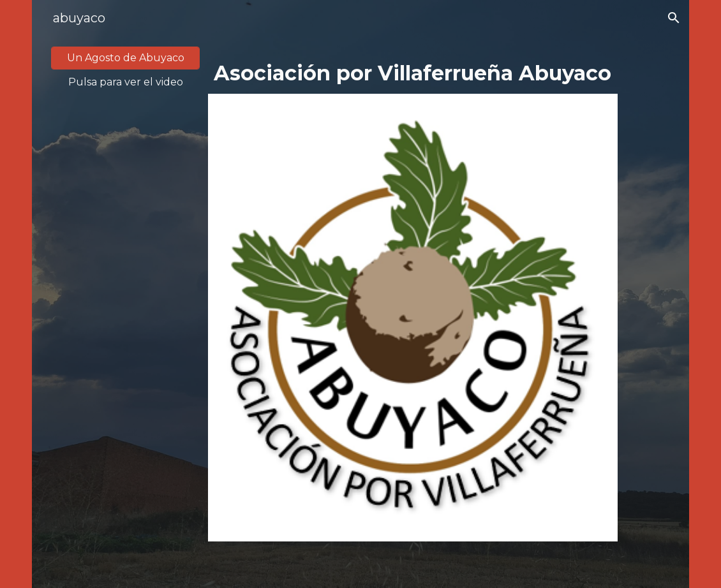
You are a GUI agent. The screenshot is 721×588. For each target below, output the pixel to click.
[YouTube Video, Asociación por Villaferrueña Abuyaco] (125, 223)
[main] (125, 82)
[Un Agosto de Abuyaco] (125, 58)
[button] (674, 18)
